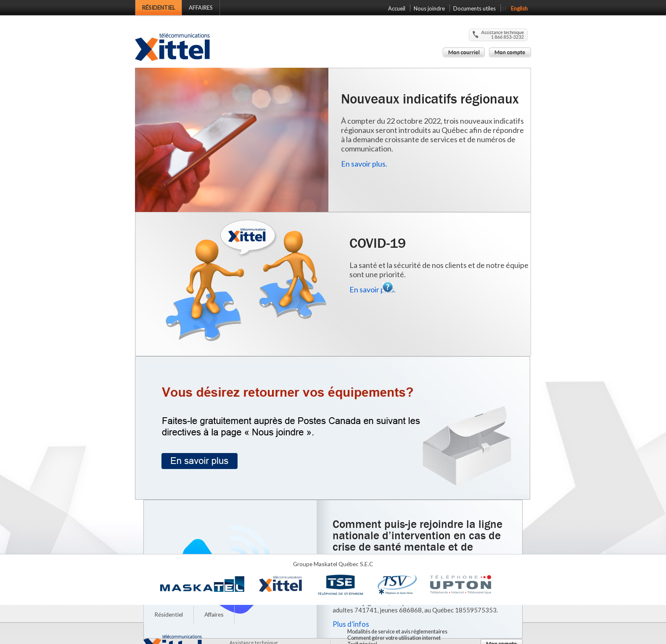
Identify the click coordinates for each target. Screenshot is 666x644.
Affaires (201, 8)
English (519, 8)
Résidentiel (159, 8)
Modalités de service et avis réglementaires (397, 632)
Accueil (397, 8)
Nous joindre (429, 8)
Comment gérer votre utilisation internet (394, 638)
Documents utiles (474, 8)
